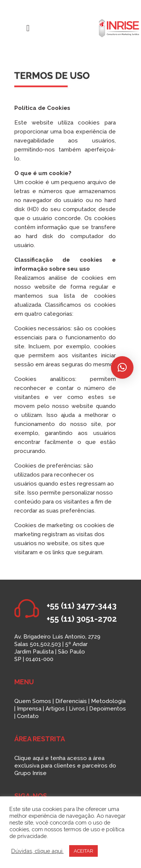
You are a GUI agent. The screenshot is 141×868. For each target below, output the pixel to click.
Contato (28, 716)
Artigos (55, 709)
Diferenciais (71, 701)
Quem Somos (33, 701)
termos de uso (82, 829)
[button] (122, 367)
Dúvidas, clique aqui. (37, 851)
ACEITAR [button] (83, 851)
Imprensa (29, 709)
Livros (77, 709)
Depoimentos (108, 709)
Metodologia (108, 701)
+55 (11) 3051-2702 (82, 619)
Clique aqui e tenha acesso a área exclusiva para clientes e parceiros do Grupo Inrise (65, 766)
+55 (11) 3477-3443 (82, 606)
